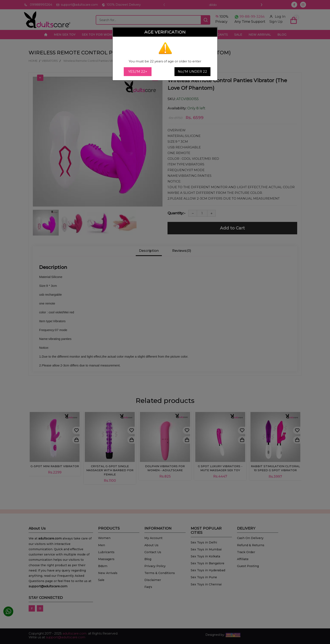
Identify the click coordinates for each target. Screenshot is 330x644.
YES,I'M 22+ (138, 72)
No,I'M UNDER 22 (192, 72)
